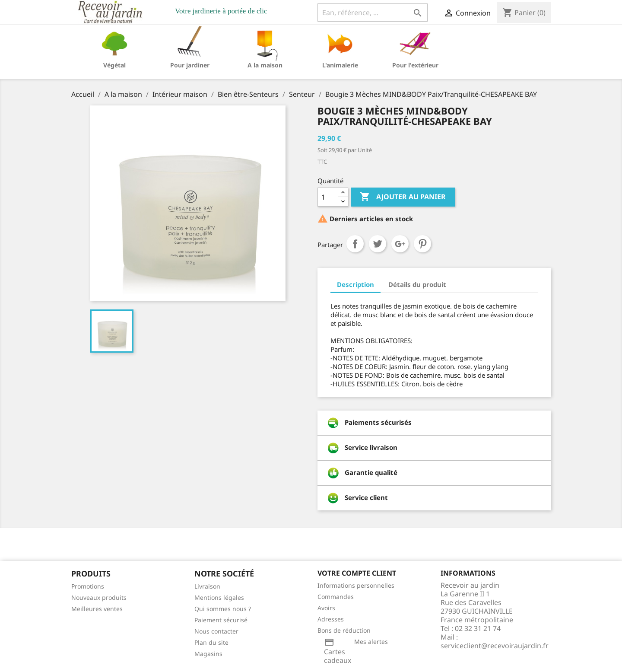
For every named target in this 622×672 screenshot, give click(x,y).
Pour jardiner (190, 65)
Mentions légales (219, 597)
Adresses (331, 619)
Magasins (208, 654)
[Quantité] (328, 197)
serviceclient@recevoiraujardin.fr (495, 646)
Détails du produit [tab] (417, 284)
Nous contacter (216, 631)
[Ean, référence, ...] (373, 13)
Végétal (114, 65)
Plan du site (211, 642)
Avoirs (326, 608)
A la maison (265, 65)
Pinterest (422, 244)
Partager (355, 244)
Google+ (400, 244)
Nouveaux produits (99, 597)
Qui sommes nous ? (223, 609)
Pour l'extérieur (415, 65)
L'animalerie (340, 65)
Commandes (336, 597)
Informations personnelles (356, 585)
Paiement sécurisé (221, 620)
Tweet (378, 244)
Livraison (207, 586)
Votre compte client (357, 573)
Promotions (88, 586)
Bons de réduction (344, 630)
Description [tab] (355, 284)
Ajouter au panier (403, 197)
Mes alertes (371, 642)
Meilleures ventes (97, 609)
